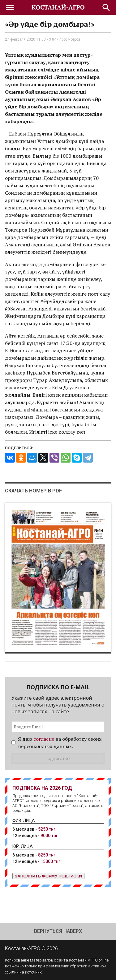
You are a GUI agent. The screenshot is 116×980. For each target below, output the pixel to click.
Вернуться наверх (58, 931)
